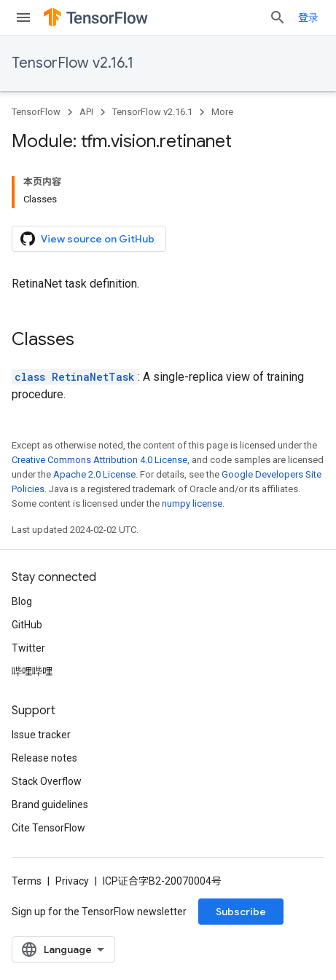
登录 (308, 17)
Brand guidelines (50, 805)
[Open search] (278, 17)
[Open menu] (23, 17)
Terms (27, 881)
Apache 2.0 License (94, 474)
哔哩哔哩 (32, 671)
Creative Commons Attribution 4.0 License (99, 460)
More (222, 112)
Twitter (28, 648)
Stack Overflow (47, 781)
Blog (22, 601)
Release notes (44, 758)
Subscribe (241, 912)
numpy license (192, 503)
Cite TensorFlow (48, 828)
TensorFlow (36, 112)
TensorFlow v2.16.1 (73, 63)
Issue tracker (41, 735)
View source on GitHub (87, 239)
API (86, 112)
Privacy (72, 881)
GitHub (27, 625)
